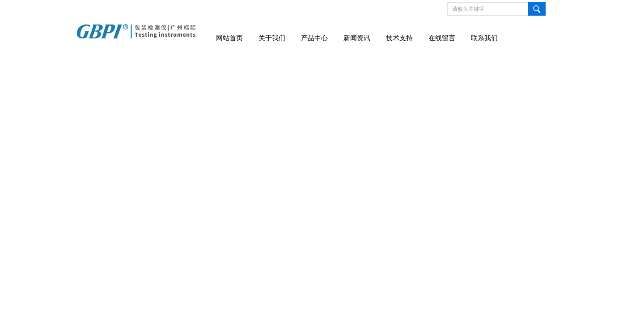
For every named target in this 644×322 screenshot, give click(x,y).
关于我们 (272, 38)
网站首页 (229, 38)
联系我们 (484, 38)
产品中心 (314, 38)
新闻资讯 (357, 38)
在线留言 (442, 38)
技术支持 (399, 38)
